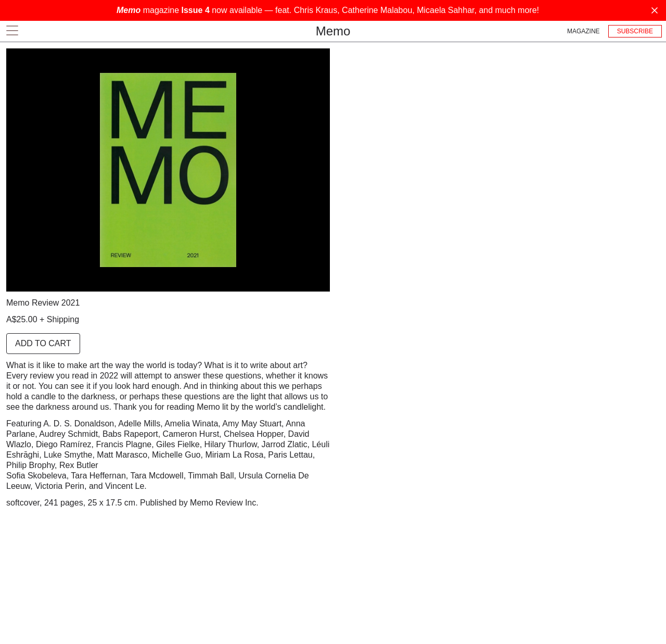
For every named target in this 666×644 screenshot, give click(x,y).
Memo (333, 31)
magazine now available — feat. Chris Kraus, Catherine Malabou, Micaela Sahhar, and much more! (328, 10)
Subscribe (635, 31)
